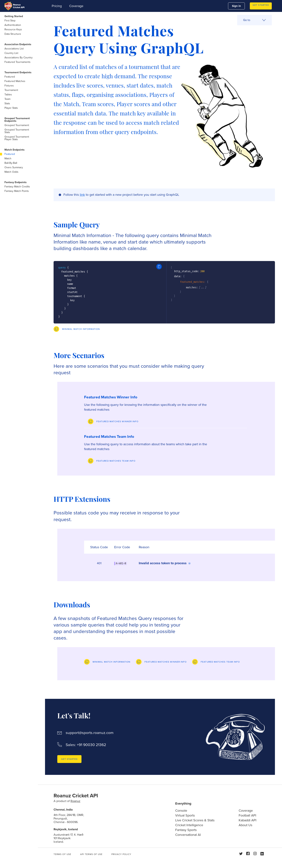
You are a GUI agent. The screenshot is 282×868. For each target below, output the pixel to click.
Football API (247, 815)
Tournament (11, 90)
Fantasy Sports (186, 830)
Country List (11, 53)
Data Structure (13, 34)
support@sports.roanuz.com (90, 733)
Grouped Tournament (17, 125)
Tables (8, 95)
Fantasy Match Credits (17, 187)
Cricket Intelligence (189, 825)
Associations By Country (19, 58)
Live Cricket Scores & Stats (195, 820)
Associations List (14, 49)
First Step (10, 21)
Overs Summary (14, 167)
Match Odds (11, 172)
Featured (10, 77)
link (82, 195)
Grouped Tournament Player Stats (17, 138)
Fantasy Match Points (17, 191)
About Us (245, 825)
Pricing (57, 6)
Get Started (261, 5)
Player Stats (11, 108)
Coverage (76, 6)
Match (8, 158)
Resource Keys (13, 29)
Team (7, 99)
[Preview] (77, 329)
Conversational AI (188, 835)
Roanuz (75, 801)
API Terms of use (91, 854)
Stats (7, 103)
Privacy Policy (121, 854)
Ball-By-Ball (11, 163)
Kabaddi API (247, 820)
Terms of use (62, 854)
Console (181, 811)
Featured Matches (15, 81)
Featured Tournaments (17, 62)
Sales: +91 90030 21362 (86, 745)
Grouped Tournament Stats (17, 131)
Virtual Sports (185, 815)
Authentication (13, 25)
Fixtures (9, 86)
